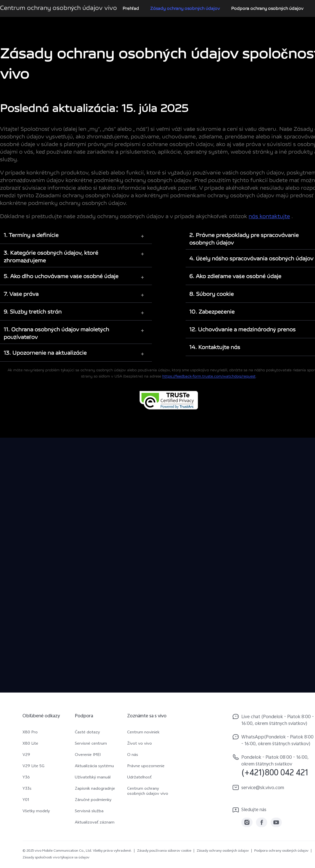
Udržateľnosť (139, 778)
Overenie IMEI (88, 755)
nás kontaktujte (269, 217)
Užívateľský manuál (93, 778)
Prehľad (131, 8)
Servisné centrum (91, 744)
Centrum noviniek (143, 733)
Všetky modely (36, 812)
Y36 (26, 778)
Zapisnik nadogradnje (95, 789)
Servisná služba (89, 812)
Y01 (26, 800)
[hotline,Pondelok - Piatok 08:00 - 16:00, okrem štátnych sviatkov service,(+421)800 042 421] (273, 766)
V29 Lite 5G (33, 767)
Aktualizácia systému (94, 767)
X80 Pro (30, 733)
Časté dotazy (87, 733)
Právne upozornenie (146, 767)
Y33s (27, 789)
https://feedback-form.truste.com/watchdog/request (209, 377)
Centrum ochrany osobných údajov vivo (148, 792)
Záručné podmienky (93, 800)
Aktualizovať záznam (95, 823)
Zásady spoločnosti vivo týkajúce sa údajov (56, 858)
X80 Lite (30, 744)
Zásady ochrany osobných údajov (185, 8)
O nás (133, 755)
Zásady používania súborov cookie (164, 851)
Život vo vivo (139, 744)
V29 (26, 755)
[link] (247, 822)
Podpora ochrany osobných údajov (267, 8)
